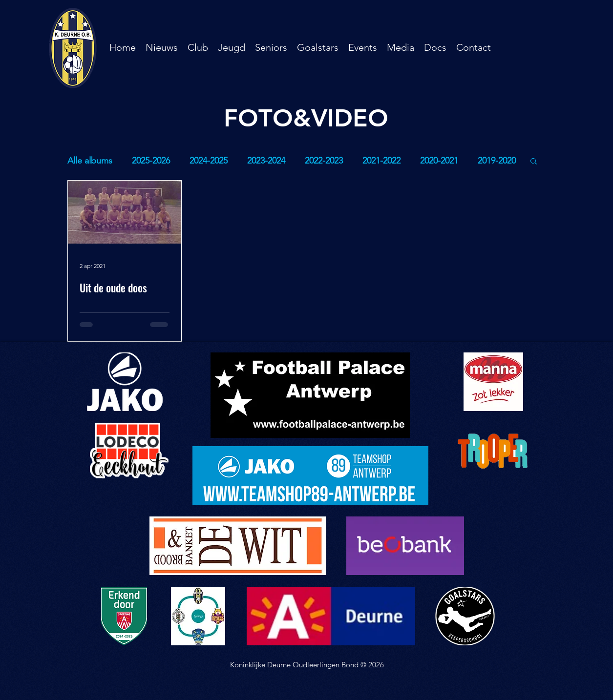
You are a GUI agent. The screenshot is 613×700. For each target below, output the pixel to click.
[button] (198, 47)
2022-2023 (324, 161)
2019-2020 (497, 161)
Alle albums (90, 161)
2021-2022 (381, 161)
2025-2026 (151, 161)
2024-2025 (209, 161)
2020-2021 (439, 161)
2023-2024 (266, 161)
